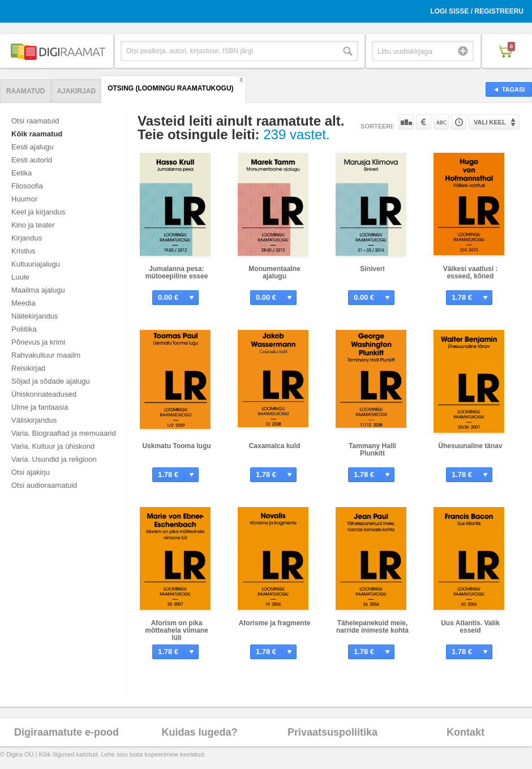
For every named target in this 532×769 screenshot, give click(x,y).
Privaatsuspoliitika (332, 732)
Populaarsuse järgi (406, 122)
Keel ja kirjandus (38, 212)
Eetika (22, 173)
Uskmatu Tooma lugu (176, 446)
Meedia (23, 303)
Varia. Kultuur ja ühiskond (53, 446)
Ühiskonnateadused (44, 394)
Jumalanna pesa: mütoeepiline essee (177, 272)
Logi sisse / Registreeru (477, 11)
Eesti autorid (32, 160)
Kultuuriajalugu (36, 264)
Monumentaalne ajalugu (274, 272)
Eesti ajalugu (32, 147)
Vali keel (490, 122)
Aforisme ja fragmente (275, 623)
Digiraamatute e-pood (66, 732)
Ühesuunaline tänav (470, 446)
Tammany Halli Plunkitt (372, 450)
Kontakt (466, 732)
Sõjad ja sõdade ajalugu (51, 381)
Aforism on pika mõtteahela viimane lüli (176, 630)
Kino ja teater (33, 225)
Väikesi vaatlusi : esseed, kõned (471, 272)
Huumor (24, 199)
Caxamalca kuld (275, 446)
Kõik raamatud (37, 134)
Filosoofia (27, 186)
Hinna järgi (424, 122)
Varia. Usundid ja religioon (54, 459)
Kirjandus (27, 238)
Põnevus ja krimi (38, 342)
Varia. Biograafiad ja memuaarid (64, 433)
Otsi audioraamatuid (44, 485)
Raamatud (25, 91)
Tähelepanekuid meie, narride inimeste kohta (372, 627)
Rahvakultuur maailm (46, 355)
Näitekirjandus (35, 316)
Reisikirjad (28, 368)
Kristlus (23, 251)
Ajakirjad (76, 91)
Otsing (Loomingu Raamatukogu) (170, 88)
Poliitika (24, 329)
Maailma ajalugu (38, 290)
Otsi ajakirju (31, 472)
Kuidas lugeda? (199, 732)
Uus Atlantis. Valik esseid (470, 627)
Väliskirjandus (34, 420)
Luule (20, 277)
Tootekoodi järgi (459, 122)
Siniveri (372, 269)
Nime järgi (441, 122)
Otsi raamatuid (35, 121)
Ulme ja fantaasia (40, 407)
